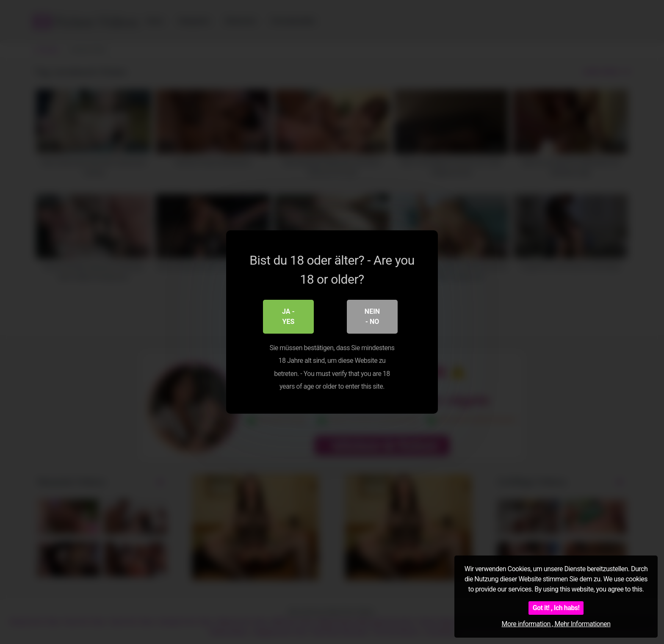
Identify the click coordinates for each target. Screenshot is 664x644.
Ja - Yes (288, 316)
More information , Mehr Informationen (556, 624)
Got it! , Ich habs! (556, 608)
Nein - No (372, 316)
